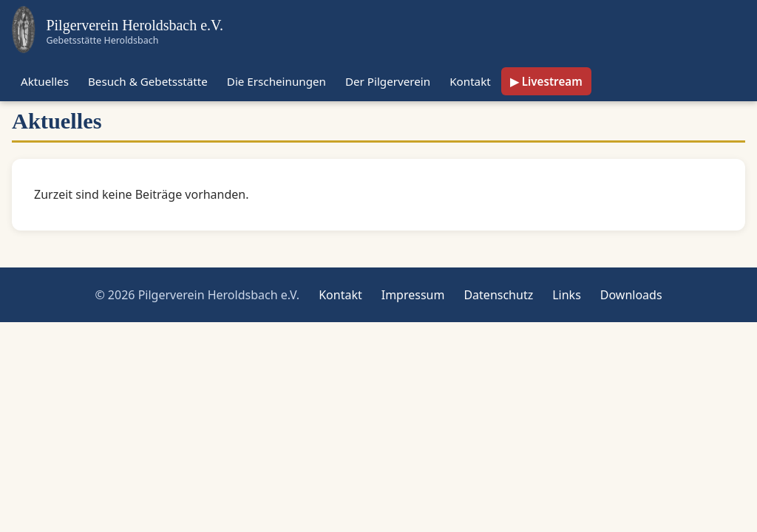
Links (567, 295)
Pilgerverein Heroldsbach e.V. (135, 25)
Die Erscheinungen (276, 81)
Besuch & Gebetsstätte (148, 81)
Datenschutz (498, 295)
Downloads (631, 295)
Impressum (413, 295)
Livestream (552, 81)
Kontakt (470, 81)
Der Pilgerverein (388, 81)
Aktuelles (45, 81)
